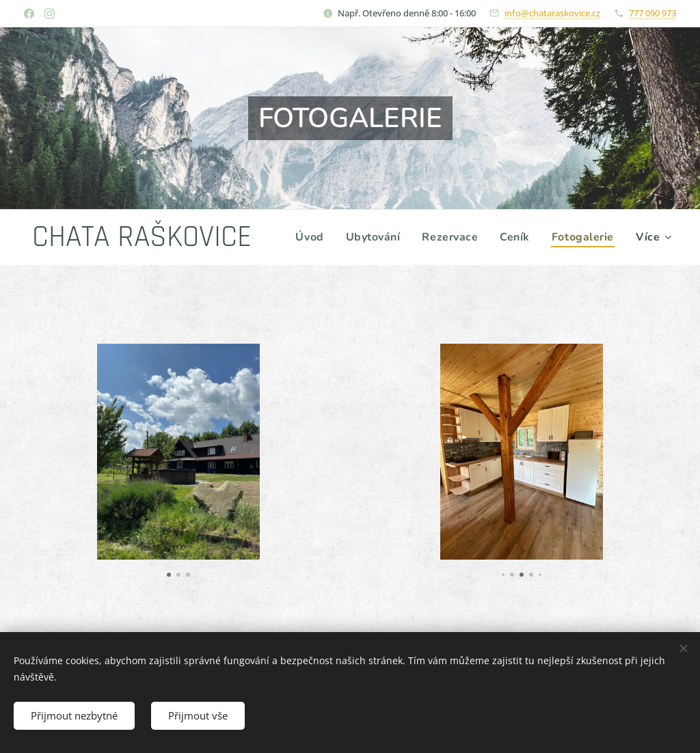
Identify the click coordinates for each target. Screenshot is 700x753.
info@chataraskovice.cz (552, 13)
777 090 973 (652, 13)
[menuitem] (393, 237)
